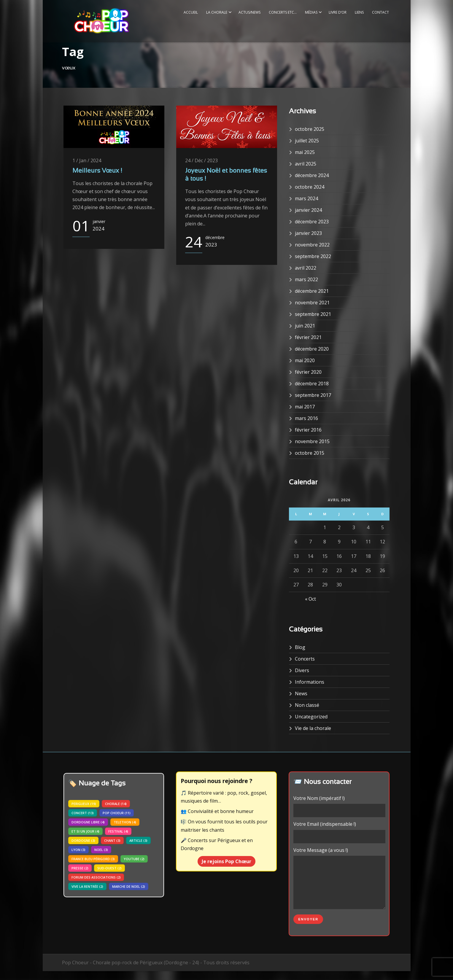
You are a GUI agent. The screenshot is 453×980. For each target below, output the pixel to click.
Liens (359, 12)
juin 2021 (305, 326)
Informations (310, 682)
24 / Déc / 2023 (201, 160)
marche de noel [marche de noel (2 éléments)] (129, 886)
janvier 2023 (308, 233)
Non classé (307, 705)
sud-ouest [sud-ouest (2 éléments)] (109, 868)
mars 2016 (306, 418)
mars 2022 (306, 279)
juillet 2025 (307, 141)
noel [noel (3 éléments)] (101, 850)
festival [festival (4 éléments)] (118, 831)
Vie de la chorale (313, 728)
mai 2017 (305, 407)
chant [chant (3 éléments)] (112, 840)
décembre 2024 (312, 175)
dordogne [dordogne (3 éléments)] (83, 840)
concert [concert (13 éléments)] (83, 813)
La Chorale (217, 12)
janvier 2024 (308, 210)
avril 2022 (306, 268)
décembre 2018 (312, 384)
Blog (300, 647)
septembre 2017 (313, 395)
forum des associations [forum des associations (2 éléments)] (96, 877)
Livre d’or (338, 12)
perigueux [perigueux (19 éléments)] (84, 804)
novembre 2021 (312, 303)
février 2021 (308, 337)
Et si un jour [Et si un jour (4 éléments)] (85, 831)
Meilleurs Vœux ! (97, 171)
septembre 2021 (313, 314)
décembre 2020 (312, 349)
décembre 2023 (312, 222)
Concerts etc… (283, 12)
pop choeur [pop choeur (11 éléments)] (117, 813)
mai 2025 (305, 152)
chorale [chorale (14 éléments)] (116, 804)
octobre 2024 (310, 187)
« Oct (310, 599)
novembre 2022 (312, 245)
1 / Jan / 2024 (87, 160)
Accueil (191, 12)
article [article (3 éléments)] (138, 840)
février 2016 (308, 430)
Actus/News (249, 12)
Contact (380, 12)
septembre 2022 (313, 256)
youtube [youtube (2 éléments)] (134, 859)
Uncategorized (311, 717)
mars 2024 (306, 198)
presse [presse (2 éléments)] (80, 868)
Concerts (305, 659)
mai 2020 (305, 360)
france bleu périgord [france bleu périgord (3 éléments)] (93, 859)
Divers (302, 670)
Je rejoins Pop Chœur (226, 861)
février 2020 (308, 372)
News (301, 693)
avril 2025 (306, 164)
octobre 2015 (310, 453)
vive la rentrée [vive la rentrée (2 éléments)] (87, 886)
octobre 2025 (310, 129)
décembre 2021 (312, 291)
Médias (311, 12)
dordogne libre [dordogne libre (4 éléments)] (88, 822)
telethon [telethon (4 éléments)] (125, 822)
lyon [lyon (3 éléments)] (78, 850)
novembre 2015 (312, 441)
